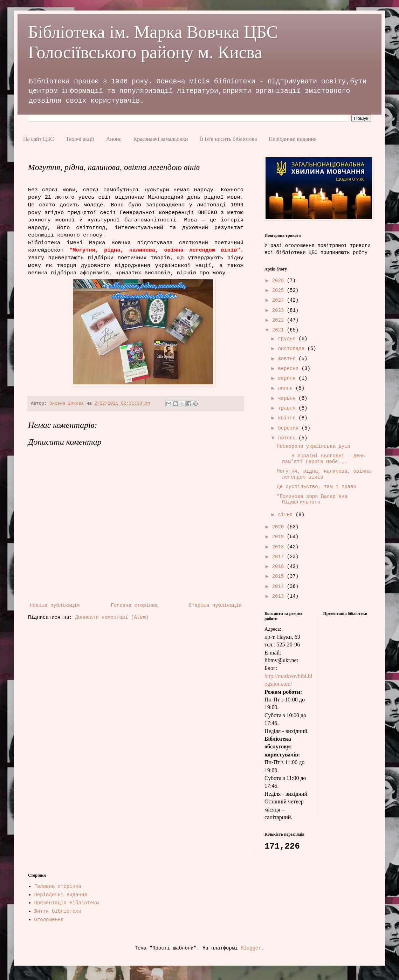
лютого (288, 438)
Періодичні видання (293, 139)
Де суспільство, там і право (317, 487)
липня (287, 388)
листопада (293, 349)
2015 (280, 576)
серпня (288, 378)
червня (288, 398)
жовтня (288, 359)
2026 (280, 281)
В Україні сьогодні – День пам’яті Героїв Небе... (321, 459)
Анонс (114, 139)
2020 (280, 527)
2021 (280, 330)
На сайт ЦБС (39, 139)
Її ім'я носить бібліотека (228, 139)
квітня (288, 418)
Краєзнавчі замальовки (161, 139)
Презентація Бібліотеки (67, 903)
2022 (280, 320)
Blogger (251, 948)
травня (288, 408)
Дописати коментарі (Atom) (112, 617)
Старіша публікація (215, 605)
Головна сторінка (134, 605)
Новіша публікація (55, 605)
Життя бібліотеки (58, 911)
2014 (280, 587)
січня (287, 515)
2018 (280, 547)
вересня (290, 369)
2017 (280, 557)
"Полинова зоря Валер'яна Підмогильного (312, 499)
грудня (288, 339)
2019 (280, 537)
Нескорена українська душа (314, 446)
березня (290, 428)
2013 (280, 596)
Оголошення (49, 920)
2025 (280, 290)
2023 (280, 310)
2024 (280, 300)
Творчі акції (80, 139)
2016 (280, 567)
